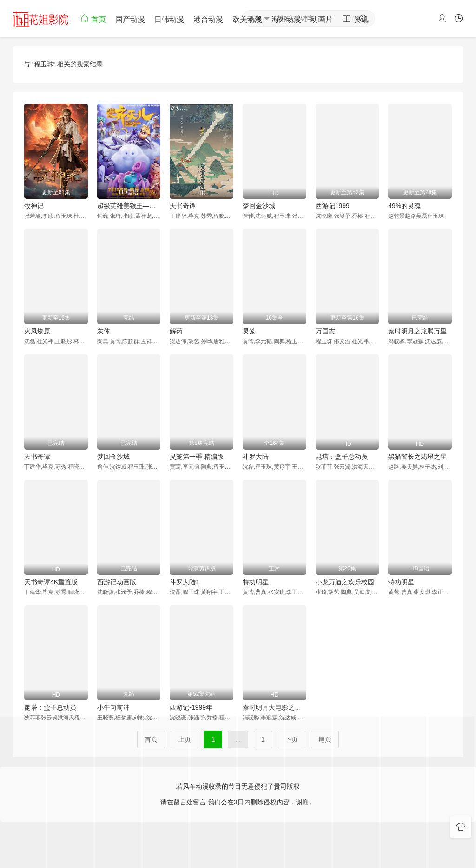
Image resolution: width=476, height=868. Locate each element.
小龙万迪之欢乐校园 (345, 582)
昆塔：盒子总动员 (342, 457)
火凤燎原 (37, 331)
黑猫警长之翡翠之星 (417, 457)
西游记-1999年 (191, 707)
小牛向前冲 (113, 707)
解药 (176, 331)
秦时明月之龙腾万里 (417, 331)
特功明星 (256, 582)
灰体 (104, 331)
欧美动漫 (247, 19)
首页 (93, 18)
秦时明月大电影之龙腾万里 (274, 707)
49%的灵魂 (404, 206)
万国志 (325, 331)
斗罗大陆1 (185, 582)
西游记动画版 (117, 582)
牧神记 (34, 206)
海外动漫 (286, 19)
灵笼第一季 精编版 (197, 457)
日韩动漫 (169, 19)
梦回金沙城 (259, 206)
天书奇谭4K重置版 (51, 582)
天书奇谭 (183, 206)
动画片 (322, 19)
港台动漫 (208, 19)
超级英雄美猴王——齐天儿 (129, 206)
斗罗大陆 (256, 457)
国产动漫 (130, 19)
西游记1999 (333, 206)
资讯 (355, 18)
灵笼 (249, 331)
